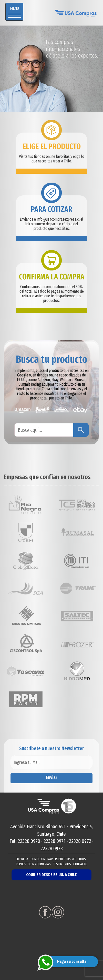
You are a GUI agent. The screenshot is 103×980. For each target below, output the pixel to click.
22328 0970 (29, 841)
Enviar (51, 777)
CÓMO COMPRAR (42, 859)
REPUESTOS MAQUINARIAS (33, 864)
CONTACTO (80, 864)
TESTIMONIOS (62, 864)
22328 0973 (52, 848)
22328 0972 (80, 841)
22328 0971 (55, 841)
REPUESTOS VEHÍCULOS (70, 859)
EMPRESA (22, 859)
